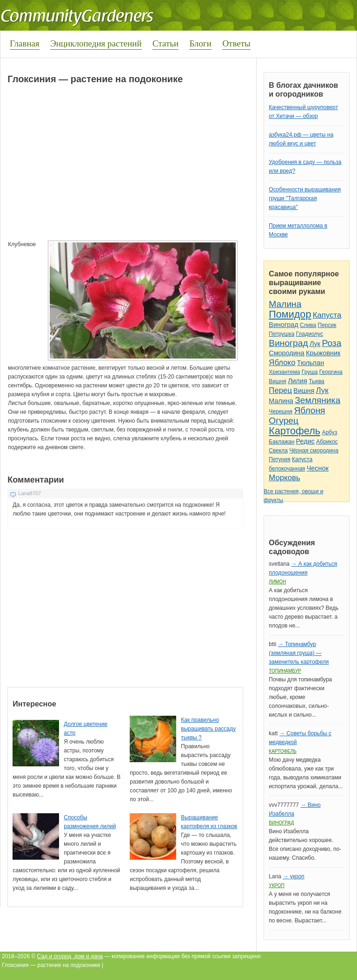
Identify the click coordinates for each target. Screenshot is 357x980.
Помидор (290, 314)
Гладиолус (309, 334)
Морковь (284, 478)
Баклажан (281, 442)
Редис (305, 441)
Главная (25, 43)
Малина (285, 304)
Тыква (317, 381)
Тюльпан (311, 363)
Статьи (165, 43)
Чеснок (318, 468)
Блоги (200, 43)
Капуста (327, 315)
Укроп (277, 885)
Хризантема (284, 372)
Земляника (317, 400)
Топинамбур (285, 671)
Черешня (281, 412)
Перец (280, 390)
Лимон (277, 582)
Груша (310, 372)
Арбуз (329, 432)
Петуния (279, 459)
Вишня (277, 381)
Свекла (278, 451)
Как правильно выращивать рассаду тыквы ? (208, 729)
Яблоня (309, 410)
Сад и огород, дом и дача (70, 956)
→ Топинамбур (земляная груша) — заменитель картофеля (299, 653)
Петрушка (281, 334)
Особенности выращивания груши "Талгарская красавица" (305, 198)
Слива (308, 325)
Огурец (284, 421)
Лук (315, 344)
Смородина (286, 353)
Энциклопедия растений (96, 43)
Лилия (297, 381)
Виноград (283, 325)
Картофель (294, 431)
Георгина (331, 372)
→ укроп (293, 876)
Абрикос (327, 442)
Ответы (236, 43)
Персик (327, 325)
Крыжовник (323, 353)
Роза (331, 343)
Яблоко (282, 363)
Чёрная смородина (314, 451)
